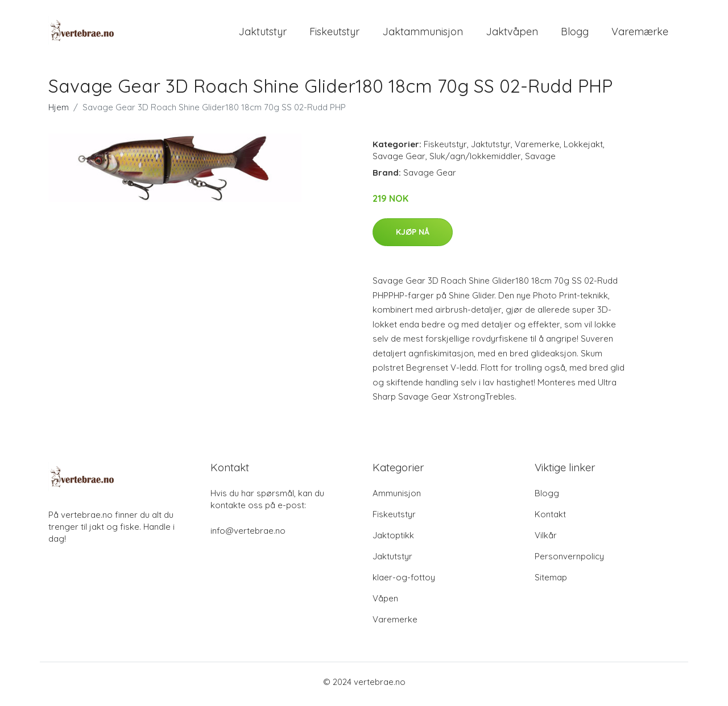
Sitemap (551, 582)
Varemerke (537, 149)
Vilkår (546, 540)
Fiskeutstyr (334, 34)
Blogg (575, 34)
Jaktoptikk (393, 540)
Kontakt (550, 519)
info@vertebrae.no (248, 535)
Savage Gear (399, 161)
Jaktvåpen (512, 34)
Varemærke (640, 34)
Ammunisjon (397, 498)
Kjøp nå (413, 236)
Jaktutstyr (262, 34)
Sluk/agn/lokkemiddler (475, 161)
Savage (540, 161)
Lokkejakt (583, 149)
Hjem (59, 112)
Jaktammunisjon (423, 34)
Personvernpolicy (569, 561)
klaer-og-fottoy (404, 582)
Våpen (385, 603)
